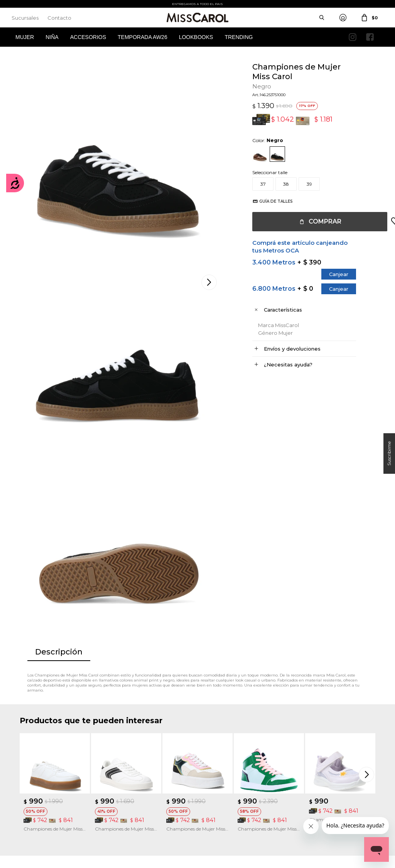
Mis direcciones (36, 771)
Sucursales (25, 18)
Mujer (25, 37)
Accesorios (88, 37)
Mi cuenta (31, 747)
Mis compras (34, 759)
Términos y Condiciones (139, 759)
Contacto (59, 18)
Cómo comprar (130, 747)
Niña (52, 37)
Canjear (331, 274)
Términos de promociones (141, 771)
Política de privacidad (229, 759)
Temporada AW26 (143, 37)
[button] (368, 535)
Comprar (317, 221)
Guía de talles (268, 201)
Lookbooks (196, 37)
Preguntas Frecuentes (137, 782)
